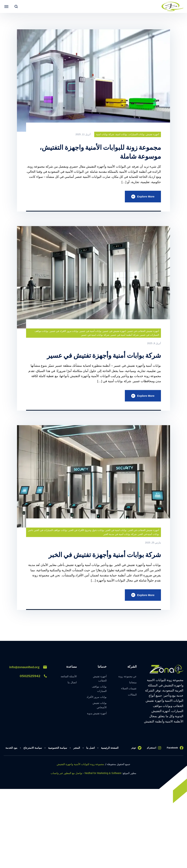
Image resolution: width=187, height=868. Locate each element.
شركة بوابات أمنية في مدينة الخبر (120, 536)
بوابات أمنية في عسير (91, 332)
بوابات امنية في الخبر (116, 532)
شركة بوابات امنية (105, 134)
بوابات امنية (121, 134)
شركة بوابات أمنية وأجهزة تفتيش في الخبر (99, 556)
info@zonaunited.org (28, 670)
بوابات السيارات (137, 134)
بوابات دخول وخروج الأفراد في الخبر (86, 532)
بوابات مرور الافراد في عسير (64, 332)
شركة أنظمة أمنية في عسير (125, 336)
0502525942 (33, 678)
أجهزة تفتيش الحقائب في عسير (143, 332)
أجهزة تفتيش (153, 134)
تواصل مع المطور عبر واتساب (67, 775)
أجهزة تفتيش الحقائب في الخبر (144, 532)
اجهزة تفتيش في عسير (114, 332)
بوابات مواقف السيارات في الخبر (51, 532)
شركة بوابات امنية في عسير (95, 336)
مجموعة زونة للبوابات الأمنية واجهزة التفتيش (80, 767)
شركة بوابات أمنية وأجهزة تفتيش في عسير (98, 356)
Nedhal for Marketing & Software (103, 775)
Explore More (142, 197)
